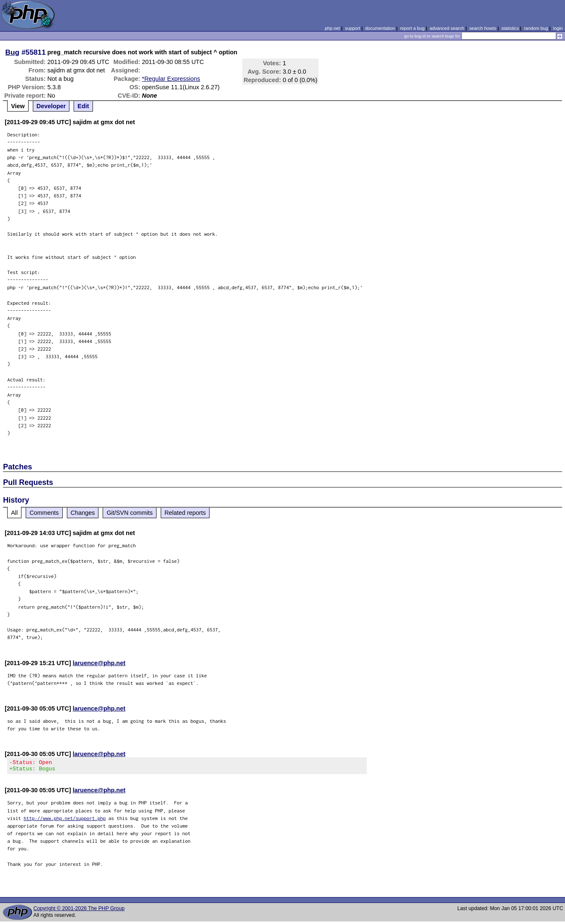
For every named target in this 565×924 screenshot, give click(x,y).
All (14, 513)
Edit (83, 106)
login (558, 28)
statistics (510, 28)
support (353, 28)
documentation (380, 28)
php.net (332, 28)
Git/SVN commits (130, 513)
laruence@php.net (99, 663)
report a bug (412, 28)
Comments (44, 513)
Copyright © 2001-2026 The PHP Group (79, 911)
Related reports (185, 513)
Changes (83, 513)
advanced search (447, 28)
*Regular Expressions (171, 79)
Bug (13, 52)
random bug (536, 28)
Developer (51, 106)
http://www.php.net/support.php (65, 821)
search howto (483, 28)
